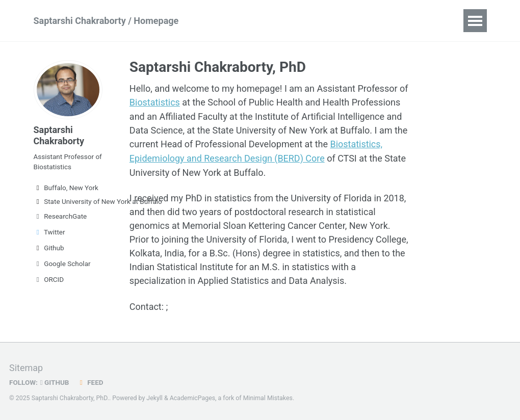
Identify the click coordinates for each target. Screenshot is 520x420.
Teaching (359, 21)
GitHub (55, 381)
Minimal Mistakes (268, 397)
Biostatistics (155, 102)
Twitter (49, 232)
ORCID (49, 279)
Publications (297, 21)
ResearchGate (60, 216)
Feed (90, 381)
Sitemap (26, 367)
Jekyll (154, 397)
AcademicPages (192, 397)
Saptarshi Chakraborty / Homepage (106, 21)
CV (402, 21)
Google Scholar (62, 264)
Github (49, 248)
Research (234, 21)
